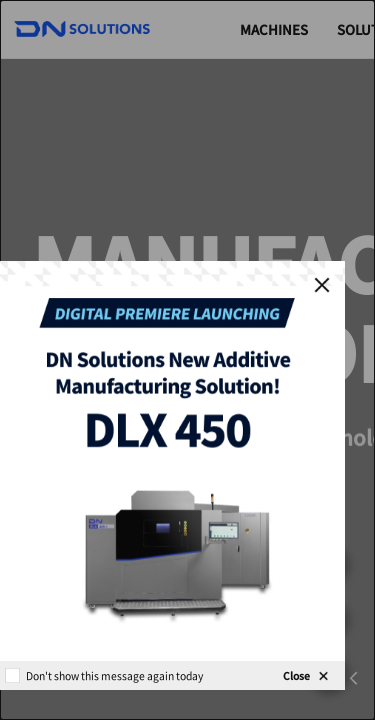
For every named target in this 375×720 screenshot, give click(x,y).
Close (296, 675)
